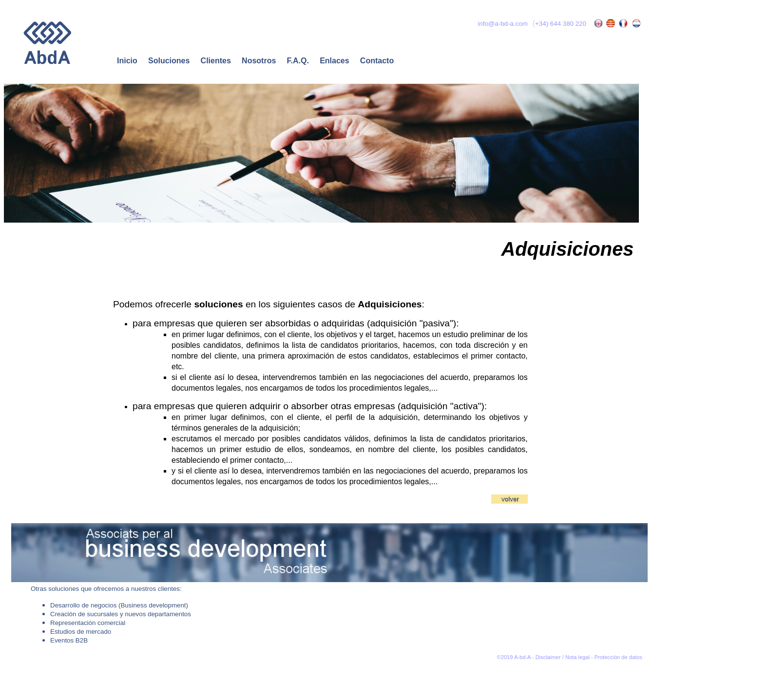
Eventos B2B (69, 640)
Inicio (127, 61)
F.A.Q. (297, 61)
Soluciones (169, 61)
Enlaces (334, 61)
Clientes (216, 61)
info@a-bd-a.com (502, 24)
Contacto (377, 61)
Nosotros (259, 61)
